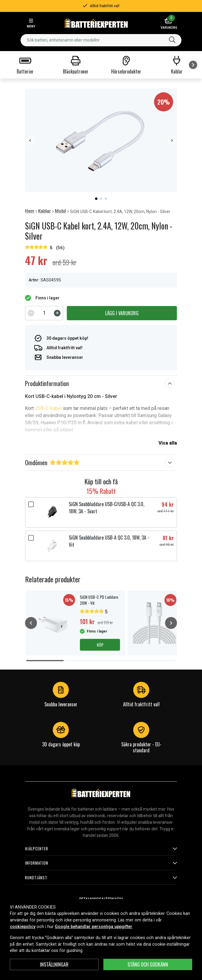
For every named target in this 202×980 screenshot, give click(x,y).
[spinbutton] (44, 313)
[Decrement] (31, 313)
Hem (30, 211)
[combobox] (101, 40)
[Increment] (57, 313)
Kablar (45, 211)
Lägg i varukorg (122, 313)
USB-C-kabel (48, 408)
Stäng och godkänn (148, 964)
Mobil (60, 211)
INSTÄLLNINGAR (54, 964)
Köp (100, 645)
